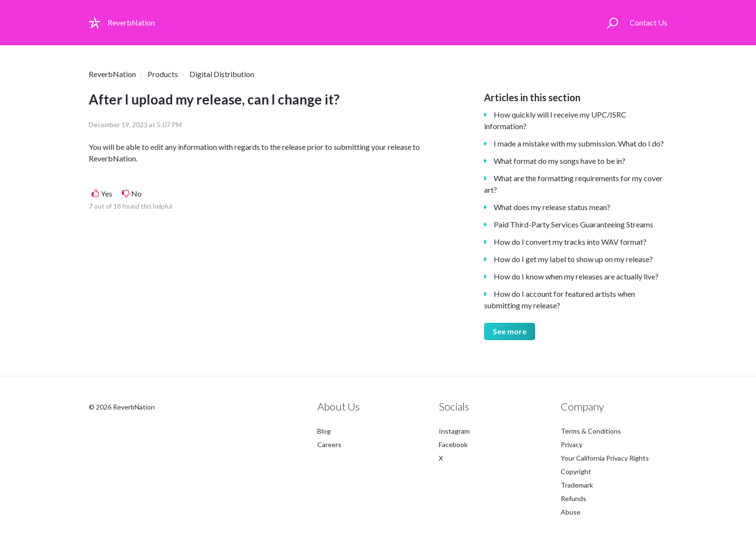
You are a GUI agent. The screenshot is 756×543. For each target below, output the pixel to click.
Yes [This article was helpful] (107, 193)
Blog (324, 431)
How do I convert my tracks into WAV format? (570, 242)
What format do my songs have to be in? (560, 161)
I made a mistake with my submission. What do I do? (579, 143)
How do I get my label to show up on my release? (573, 259)
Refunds (574, 498)
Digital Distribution (222, 74)
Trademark (577, 485)
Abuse (571, 512)
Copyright (576, 471)
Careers (329, 444)
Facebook (453, 444)
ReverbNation (112, 74)
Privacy (572, 444)
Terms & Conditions (591, 431)
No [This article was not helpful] (136, 193)
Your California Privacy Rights (605, 458)
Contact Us (648, 22)
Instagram (454, 431)
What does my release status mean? (552, 207)
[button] (613, 23)
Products (163, 74)
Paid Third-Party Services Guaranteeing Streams (574, 224)
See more (510, 331)
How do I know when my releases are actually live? (576, 276)
